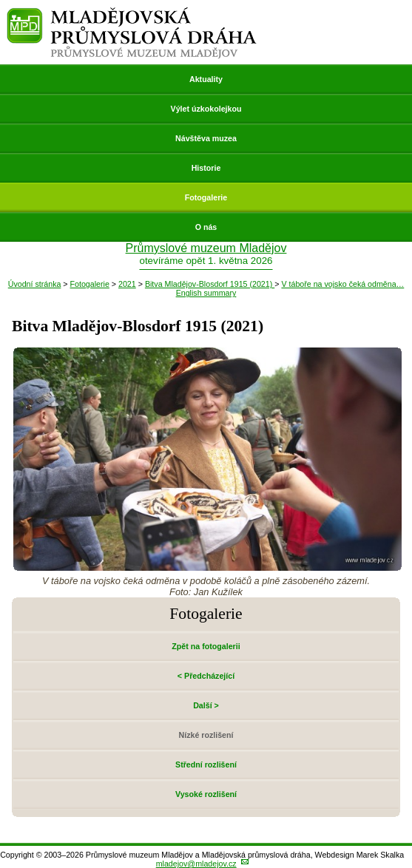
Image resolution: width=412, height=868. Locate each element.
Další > (206, 705)
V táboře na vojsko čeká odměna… (342, 284)
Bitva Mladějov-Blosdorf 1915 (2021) (210, 284)
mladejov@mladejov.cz (196, 864)
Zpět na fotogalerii (206, 646)
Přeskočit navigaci (1, 1)
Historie (206, 168)
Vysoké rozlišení (206, 794)
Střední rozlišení (206, 764)
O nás (206, 227)
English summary (206, 293)
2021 (127, 284)
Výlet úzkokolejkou (206, 109)
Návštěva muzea (206, 138)
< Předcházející (206, 676)
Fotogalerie (206, 197)
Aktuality (206, 79)
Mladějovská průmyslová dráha (132, 14)
